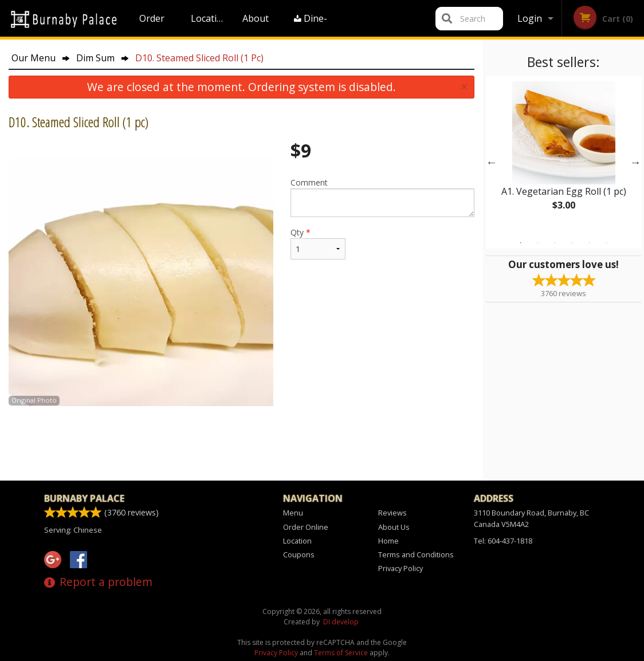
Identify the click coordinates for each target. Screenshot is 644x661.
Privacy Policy (400, 568)
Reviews (392, 513)
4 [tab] (572, 243)
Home (388, 541)
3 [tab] (555, 243)
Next (635, 162)
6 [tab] (607, 243)
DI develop (341, 622)
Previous (492, 162)
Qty (318, 243)
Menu (293, 513)
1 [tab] (521, 243)
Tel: (503, 541)
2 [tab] (538, 243)
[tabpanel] (563, 155)
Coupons (299, 554)
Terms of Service (341, 653)
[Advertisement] (242, 443)
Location (209, 18)
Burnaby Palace (84, 498)
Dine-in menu (311, 24)
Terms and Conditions (416, 554)
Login (530, 18)
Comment (382, 197)
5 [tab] (590, 243)
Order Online (153, 24)
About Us (256, 24)
